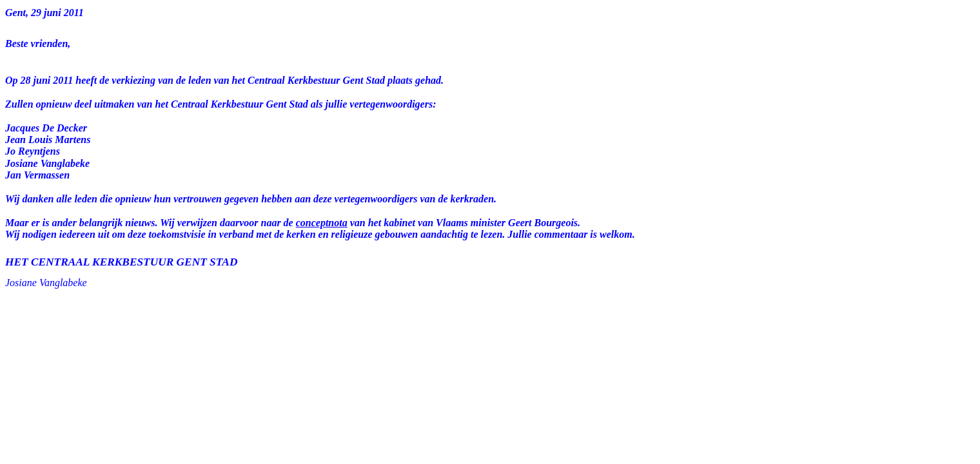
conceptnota (322, 223)
